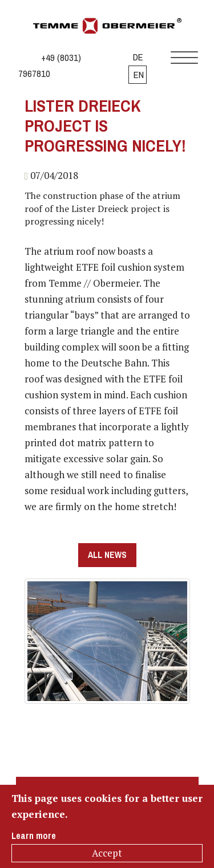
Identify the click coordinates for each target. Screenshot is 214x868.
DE (138, 57)
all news (107, 555)
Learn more (34, 836)
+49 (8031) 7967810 (50, 66)
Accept (107, 853)
